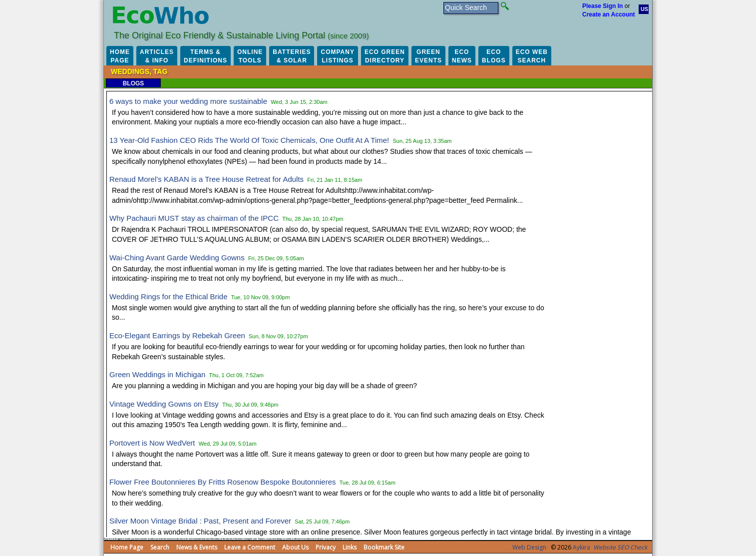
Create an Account (609, 14)
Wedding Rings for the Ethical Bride (169, 296)
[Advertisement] (603, 245)
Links (350, 547)
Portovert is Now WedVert (152, 443)
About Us (295, 547)
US (644, 9)
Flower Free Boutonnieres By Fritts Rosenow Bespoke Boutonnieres (223, 482)
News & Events (197, 547)
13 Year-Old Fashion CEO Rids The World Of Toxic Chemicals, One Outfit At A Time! (249, 140)
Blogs (134, 83)
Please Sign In (602, 6)
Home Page (127, 547)
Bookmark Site (384, 547)
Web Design (529, 547)
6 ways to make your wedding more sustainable (188, 101)
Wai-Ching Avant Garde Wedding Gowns (177, 258)
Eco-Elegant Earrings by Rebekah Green (177, 335)
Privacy (326, 547)
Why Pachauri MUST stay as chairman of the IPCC (194, 218)
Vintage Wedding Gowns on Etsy (164, 404)
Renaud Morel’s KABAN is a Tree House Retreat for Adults (206, 179)
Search (160, 547)
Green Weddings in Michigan (157, 374)
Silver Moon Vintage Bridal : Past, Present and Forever (200, 521)
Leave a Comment (250, 547)
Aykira (581, 547)
